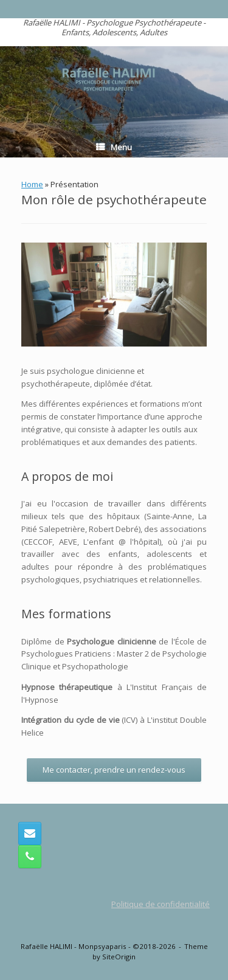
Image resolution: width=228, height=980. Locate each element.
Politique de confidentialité (161, 904)
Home (32, 184)
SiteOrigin (119, 957)
